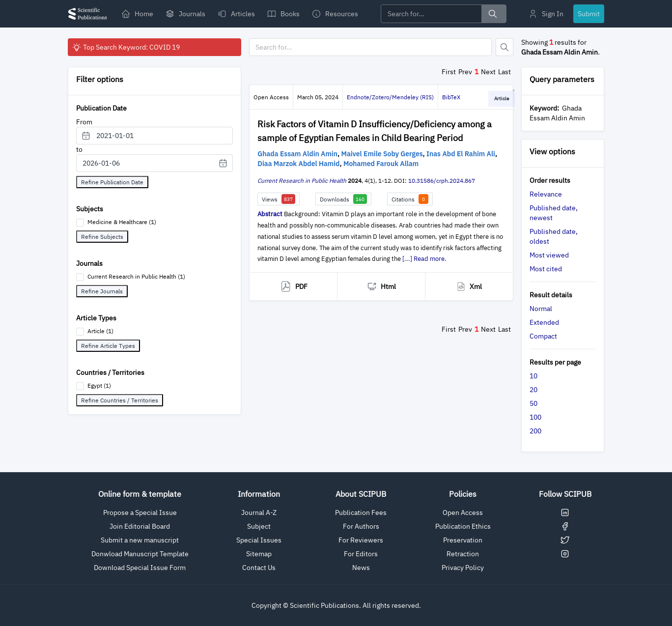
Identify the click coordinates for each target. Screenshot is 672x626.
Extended (544, 322)
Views (279, 199)
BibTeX (451, 97)
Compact (543, 336)
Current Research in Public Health (302, 181)
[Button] (504, 47)
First (449, 72)
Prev (465, 72)
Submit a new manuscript (140, 540)
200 (535, 431)
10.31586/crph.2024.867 (442, 181)
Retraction (463, 554)
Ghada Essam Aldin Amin (297, 154)
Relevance (546, 194)
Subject (259, 526)
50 (533, 403)
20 (533, 390)
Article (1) (100, 331)
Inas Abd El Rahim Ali (461, 154)
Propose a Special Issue (140, 512)
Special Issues (259, 540)
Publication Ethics (463, 526)
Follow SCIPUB (565, 494)
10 (533, 376)
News (361, 568)
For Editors (361, 554)
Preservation (463, 540)
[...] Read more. (424, 259)
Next (488, 72)
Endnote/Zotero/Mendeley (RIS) (390, 97)
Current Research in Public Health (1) (136, 276)
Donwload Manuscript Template (140, 554)
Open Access (463, 512)
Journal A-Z (259, 512)
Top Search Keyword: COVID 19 (126, 47)
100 (535, 417)
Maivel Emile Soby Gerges (382, 154)
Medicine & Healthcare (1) (122, 222)
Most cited (546, 269)
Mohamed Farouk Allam (381, 164)
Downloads (343, 199)
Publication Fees (361, 512)
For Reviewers (361, 540)
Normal (541, 309)
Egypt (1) (99, 385)
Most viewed (549, 255)
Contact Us (259, 568)
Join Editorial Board (140, 526)
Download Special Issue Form (140, 568)
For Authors (361, 526)
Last (504, 72)
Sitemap (259, 554)
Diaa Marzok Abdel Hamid (298, 164)
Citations (410, 199)
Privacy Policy (463, 568)
